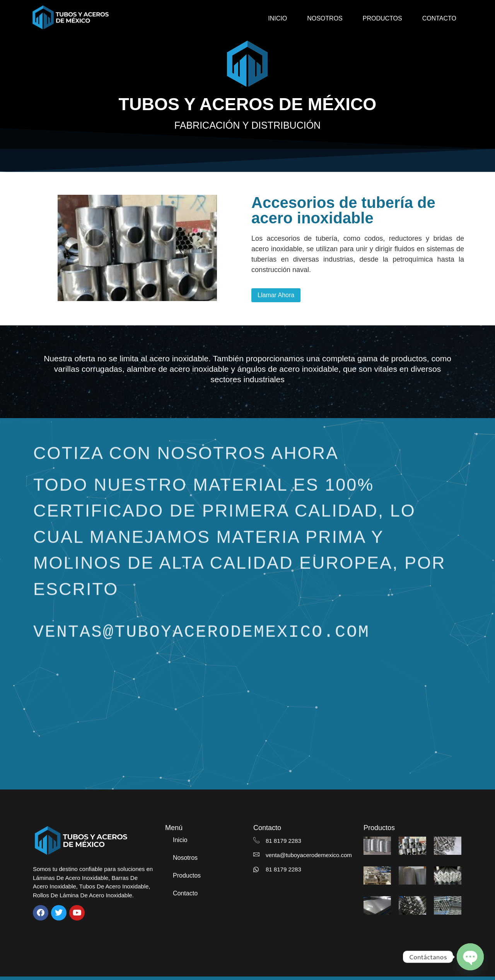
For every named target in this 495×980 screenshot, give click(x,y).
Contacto (439, 18)
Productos (382, 18)
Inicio (277, 18)
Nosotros (325, 18)
